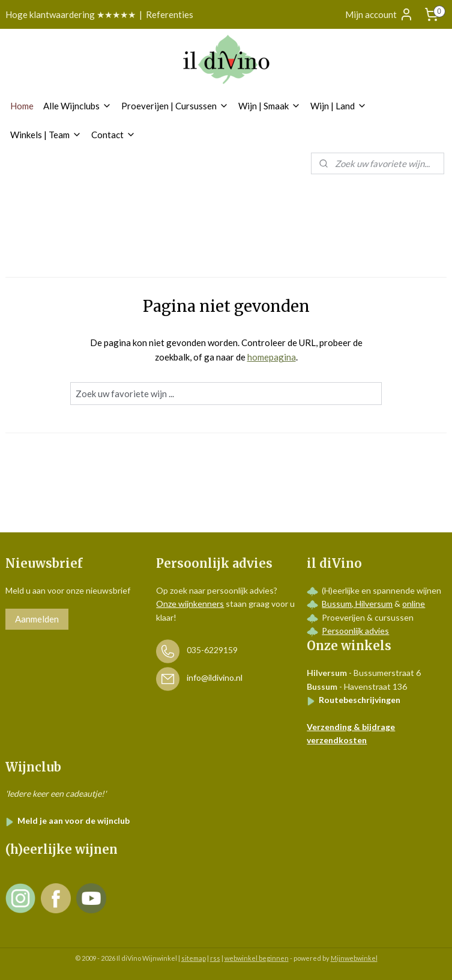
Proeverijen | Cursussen (175, 106)
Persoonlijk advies (355, 631)
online (414, 604)
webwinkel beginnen (257, 958)
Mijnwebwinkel (354, 958)
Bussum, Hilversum (357, 604)
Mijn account (379, 14)
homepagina (272, 357)
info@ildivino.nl (215, 678)
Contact (113, 135)
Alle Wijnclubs (77, 106)
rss (215, 958)
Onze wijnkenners (190, 604)
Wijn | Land (339, 106)
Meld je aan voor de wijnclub (68, 820)
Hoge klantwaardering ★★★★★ (71, 14)
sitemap (194, 958)
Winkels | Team (46, 135)
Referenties (170, 14)
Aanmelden (37, 619)
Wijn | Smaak (270, 106)
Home (22, 106)
